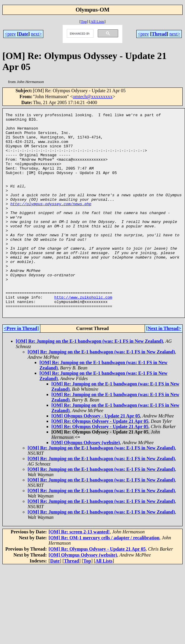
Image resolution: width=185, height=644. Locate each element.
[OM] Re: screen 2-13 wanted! (79, 572)
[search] (80, 34)
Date (23, 34)
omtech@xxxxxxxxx (93, 97)
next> (36, 34)
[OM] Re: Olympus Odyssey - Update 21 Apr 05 (100, 461)
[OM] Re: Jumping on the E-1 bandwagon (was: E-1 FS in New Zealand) (89, 381)
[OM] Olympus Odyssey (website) (86, 483)
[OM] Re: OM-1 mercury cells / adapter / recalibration (104, 578)
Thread (159, 34)
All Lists (97, 21)
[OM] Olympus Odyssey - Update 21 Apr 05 (96, 456)
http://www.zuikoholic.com (83, 334)
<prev (10, 34)
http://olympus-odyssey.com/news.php (51, 222)
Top (84, 21)
